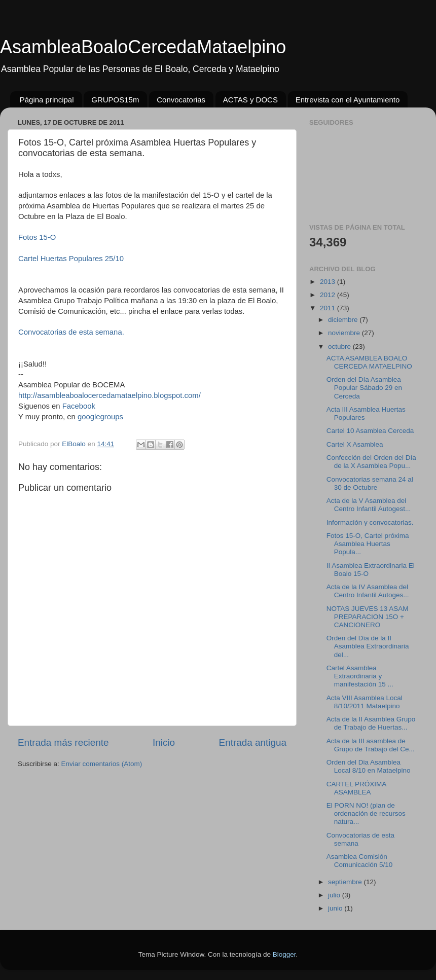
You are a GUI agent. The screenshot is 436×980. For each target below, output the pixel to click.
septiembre (346, 882)
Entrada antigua (253, 742)
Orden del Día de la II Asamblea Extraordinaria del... (368, 646)
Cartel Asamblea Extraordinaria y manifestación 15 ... (360, 676)
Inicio (164, 742)
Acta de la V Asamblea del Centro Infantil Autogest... (369, 505)
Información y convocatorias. (370, 522)
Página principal (47, 100)
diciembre (344, 320)
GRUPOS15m (115, 100)
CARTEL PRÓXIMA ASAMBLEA (356, 788)
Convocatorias (181, 100)
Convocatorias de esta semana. (71, 332)
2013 (329, 282)
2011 (329, 308)
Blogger (284, 954)
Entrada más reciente (63, 742)
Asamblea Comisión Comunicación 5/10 (360, 861)
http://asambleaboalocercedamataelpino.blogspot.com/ (110, 395)
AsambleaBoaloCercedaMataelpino (143, 47)
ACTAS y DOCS (250, 100)
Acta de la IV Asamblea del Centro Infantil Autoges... (368, 591)
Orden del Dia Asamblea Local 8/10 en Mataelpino (369, 766)
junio (336, 908)
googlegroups (100, 417)
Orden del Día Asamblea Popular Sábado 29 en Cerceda (364, 388)
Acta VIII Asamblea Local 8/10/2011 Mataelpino (365, 702)
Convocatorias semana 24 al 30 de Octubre (370, 483)
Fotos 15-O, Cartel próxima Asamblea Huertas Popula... (368, 544)
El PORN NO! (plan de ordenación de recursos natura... (366, 813)
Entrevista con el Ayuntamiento (348, 100)
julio (335, 895)
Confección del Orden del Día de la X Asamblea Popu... (371, 462)
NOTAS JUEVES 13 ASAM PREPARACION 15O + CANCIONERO (368, 617)
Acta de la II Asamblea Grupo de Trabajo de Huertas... (371, 723)
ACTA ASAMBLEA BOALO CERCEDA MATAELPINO (369, 362)
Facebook (79, 406)
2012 (329, 295)
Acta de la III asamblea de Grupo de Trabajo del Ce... (371, 745)
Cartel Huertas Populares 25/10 (71, 259)
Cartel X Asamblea (355, 444)
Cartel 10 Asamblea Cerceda (370, 431)
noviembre (345, 333)
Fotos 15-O (37, 237)
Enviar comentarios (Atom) (102, 764)
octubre (340, 347)
